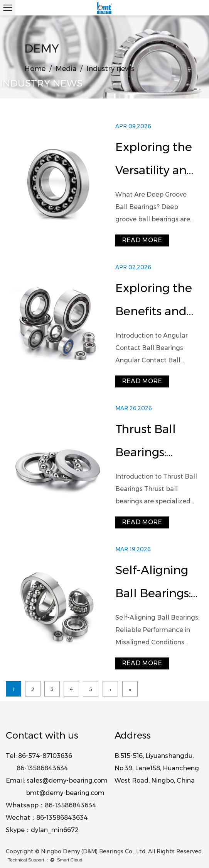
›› (130, 689)
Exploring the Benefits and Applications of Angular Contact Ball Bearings (157, 302)
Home (35, 69)
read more (142, 240)
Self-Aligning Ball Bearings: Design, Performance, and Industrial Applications (155, 584)
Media (66, 69)
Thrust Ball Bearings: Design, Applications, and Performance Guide (153, 443)
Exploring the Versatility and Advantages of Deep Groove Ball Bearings (155, 161)
